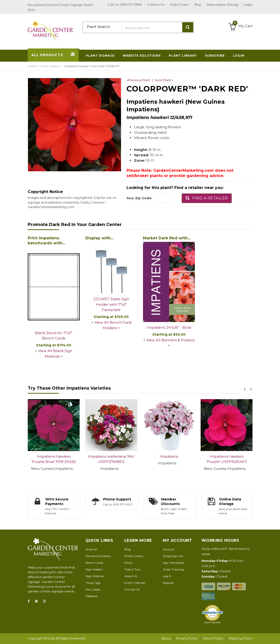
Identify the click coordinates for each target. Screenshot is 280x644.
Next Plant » (164, 80)
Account (169, 549)
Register (168, 583)
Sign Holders (94, 569)
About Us (131, 576)
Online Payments (212, 623)
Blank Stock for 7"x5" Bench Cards (54, 336)
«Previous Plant (138, 80)
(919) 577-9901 (131, 5)
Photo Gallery (134, 556)
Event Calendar (135, 583)
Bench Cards (94, 563)
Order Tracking (173, 569)
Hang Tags (93, 583)
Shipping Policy (241, 638)
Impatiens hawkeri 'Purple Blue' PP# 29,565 (54, 459)
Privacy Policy (187, 638)
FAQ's (129, 563)
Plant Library (50, 66)
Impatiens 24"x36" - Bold (169, 327)
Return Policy (213, 638)
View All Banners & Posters (170, 340)
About (166, 638)
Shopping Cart (173, 556)
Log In (167, 576)
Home (32, 66)
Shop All (91, 549)
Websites (92, 596)
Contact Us (132, 589)
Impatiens (169, 456)
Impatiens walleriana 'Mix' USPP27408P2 (111, 459)
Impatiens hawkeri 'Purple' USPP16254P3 (227, 459)
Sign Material (95, 576)
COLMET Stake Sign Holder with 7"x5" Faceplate (111, 304)
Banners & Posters (98, 556)
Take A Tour (132, 569)
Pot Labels (93, 589)
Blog (128, 549)
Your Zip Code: (139, 198)
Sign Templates (173, 563)
